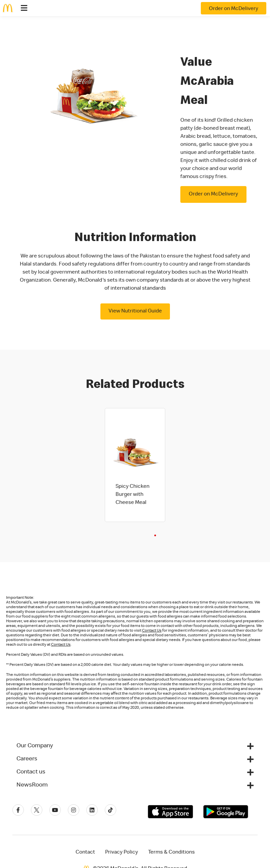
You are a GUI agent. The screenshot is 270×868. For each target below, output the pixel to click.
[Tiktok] (110, 810)
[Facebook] (18, 810)
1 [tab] (155, 535)
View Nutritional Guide (135, 311)
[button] (135, 746)
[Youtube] (55, 810)
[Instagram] (74, 810)
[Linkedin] (92, 810)
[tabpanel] (135, 465)
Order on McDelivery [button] (213, 194)
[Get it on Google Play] (226, 812)
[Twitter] (37, 810)
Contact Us (152, 631)
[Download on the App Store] (170, 812)
